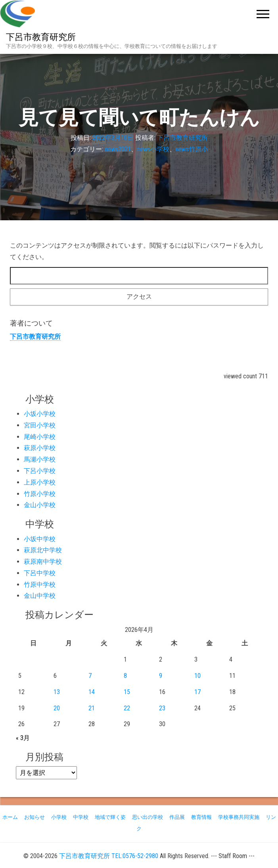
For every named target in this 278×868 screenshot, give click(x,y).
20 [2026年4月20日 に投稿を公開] (57, 708)
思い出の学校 (148, 817)
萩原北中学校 (43, 550)
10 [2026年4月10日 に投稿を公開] (197, 676)
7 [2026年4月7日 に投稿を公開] (90, 676)
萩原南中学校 (43, 562)
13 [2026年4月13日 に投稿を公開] (57, 692)
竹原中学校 (40, 585)
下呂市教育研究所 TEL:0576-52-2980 (109, 856)
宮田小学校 (40, 425)
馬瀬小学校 (40, 459)
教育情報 (201, 817)
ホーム (10, 817)
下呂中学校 (40, 573)
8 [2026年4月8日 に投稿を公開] (125, 676)
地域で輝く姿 (110, 817)
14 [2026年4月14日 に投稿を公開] (92, 692)
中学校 (81, 817)
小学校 (59, 817)
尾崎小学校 (40, 437)
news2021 (118, 149)
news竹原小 (192, 149)
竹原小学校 (40, 494)
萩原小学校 (40, 448)
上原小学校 (40, 482)
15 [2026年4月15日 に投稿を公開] (127, 692)
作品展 (177, 817)
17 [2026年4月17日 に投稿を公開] (197, 692)
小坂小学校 (40, 414)
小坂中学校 (40, 539)
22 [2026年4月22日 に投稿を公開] (127, 708)
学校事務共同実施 (239, 817)
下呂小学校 (40, 471)
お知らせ (35, 817)
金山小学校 (40, 505)
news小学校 (153, 149)
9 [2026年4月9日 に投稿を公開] (161, 676)
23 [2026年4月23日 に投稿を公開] (162, 708)
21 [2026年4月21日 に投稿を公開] (92, 708)
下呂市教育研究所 (41, 37)
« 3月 (23, 738)
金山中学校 (40, 596)
